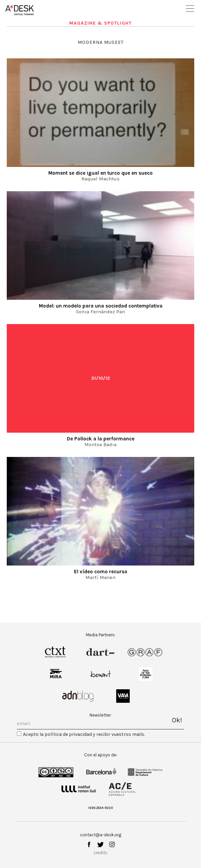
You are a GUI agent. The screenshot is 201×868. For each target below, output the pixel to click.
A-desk (20, 10)
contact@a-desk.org (101, 835)
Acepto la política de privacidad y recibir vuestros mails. (84, 734)
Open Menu (190, 9)
